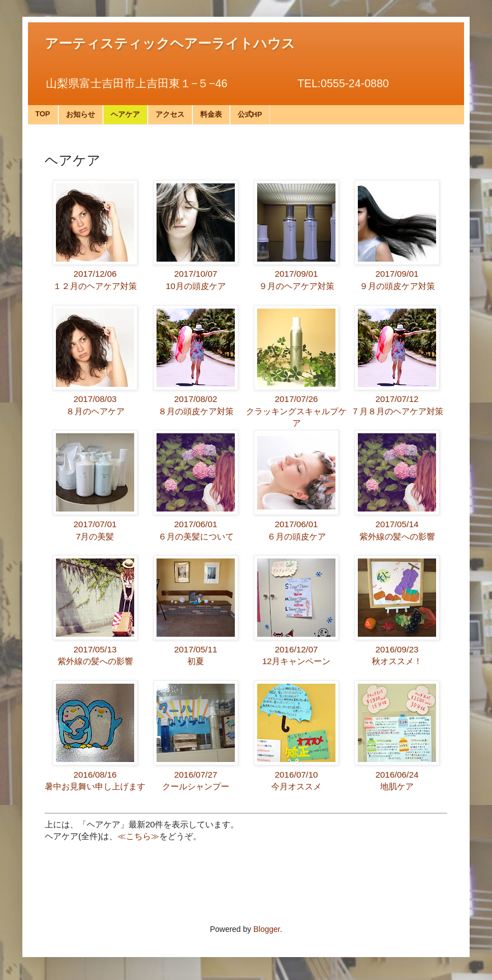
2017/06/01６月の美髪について (196, 524)
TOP (43, 114)
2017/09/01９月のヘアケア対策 (296, 274)
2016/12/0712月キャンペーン (296, 649)
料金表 (211, 114)
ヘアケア (125, 114)
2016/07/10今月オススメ (296, 774)
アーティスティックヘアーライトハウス (170, 44)
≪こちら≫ (138, 836)
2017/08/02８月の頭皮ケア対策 (196, 399)
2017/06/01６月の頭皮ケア (296, 524)
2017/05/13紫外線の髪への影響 (95, 649)
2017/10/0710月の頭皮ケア (196, 274)
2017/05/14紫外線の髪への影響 (397, 524)
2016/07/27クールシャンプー (196, 774)
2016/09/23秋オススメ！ (397, 649)
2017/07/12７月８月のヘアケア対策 (397, 399)
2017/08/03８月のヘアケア (95, 399)
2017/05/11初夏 (196, 649)
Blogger (266, 929)
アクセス (170, 114)
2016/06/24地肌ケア (397, 774)
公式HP (250, 114)
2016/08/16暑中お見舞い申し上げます (95, 774)
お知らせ (81, 114)
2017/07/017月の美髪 (95, 524)
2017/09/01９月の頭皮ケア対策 (397, 274)
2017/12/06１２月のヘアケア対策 (95, 274)
